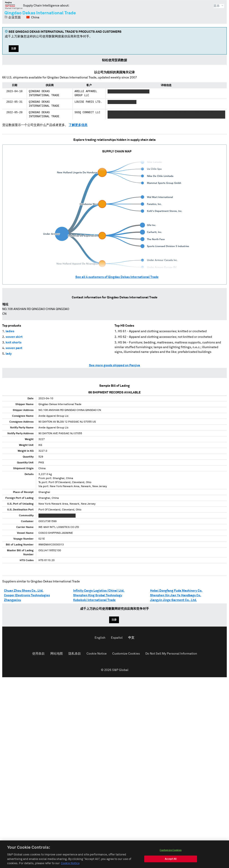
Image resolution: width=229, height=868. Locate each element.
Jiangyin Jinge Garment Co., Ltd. (173, 600)
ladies (10, 331)
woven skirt (14, 337)
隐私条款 (75, 654)
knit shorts (14, 343)
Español (117, 638)
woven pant (14, 348)
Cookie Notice (97, 654)
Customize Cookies (126, 654)
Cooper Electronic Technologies (27, 595)
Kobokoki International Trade (94, 600)
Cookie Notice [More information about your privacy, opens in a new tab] (70, 864)
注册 (14, 49)
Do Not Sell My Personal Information (171, 654)
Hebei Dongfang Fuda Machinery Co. (176, 591)
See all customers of (117, 277)
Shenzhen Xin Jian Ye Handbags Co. (176, 595)
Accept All (171, 859)
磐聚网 (14, 5)
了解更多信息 (78, 125)
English (100, 638)
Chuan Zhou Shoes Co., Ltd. (24, 591)
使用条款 (38, 654)
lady (9, 354)
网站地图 (57, 654)
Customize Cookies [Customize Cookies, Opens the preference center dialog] (171, 850)
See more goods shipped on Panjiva (114, 365)
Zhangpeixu (13, 600)
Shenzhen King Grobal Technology (98, 595)
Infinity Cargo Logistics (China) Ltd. (99, 591)
